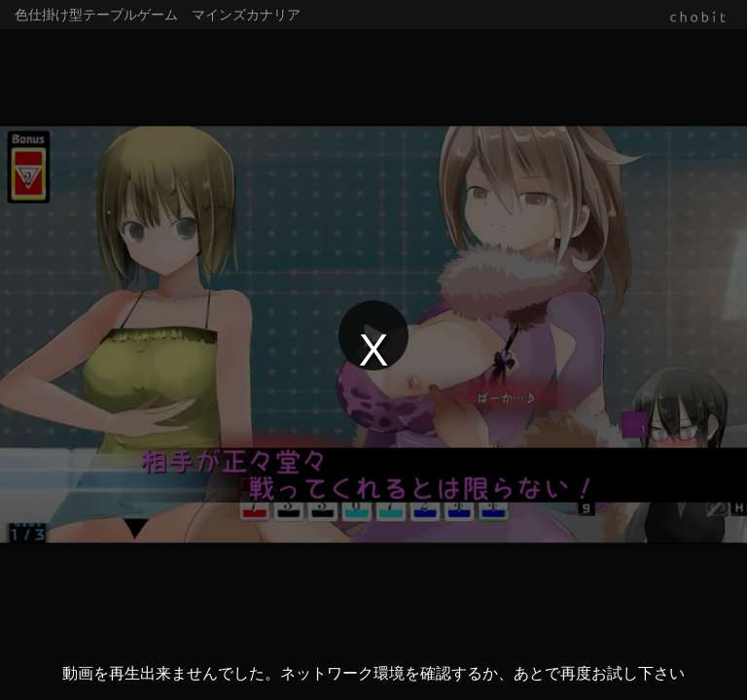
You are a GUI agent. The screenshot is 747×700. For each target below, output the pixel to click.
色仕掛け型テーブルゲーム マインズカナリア (158, 15)
